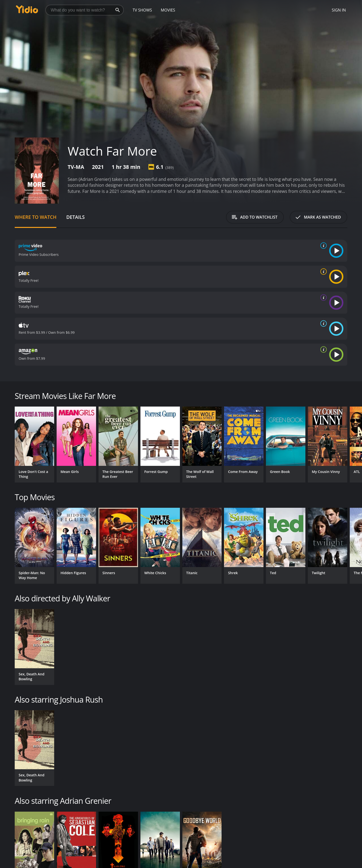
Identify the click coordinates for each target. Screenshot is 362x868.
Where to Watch (36, 217)
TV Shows (142, 10)
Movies (168, 10)
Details (75, 217)
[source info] (323, 246)
